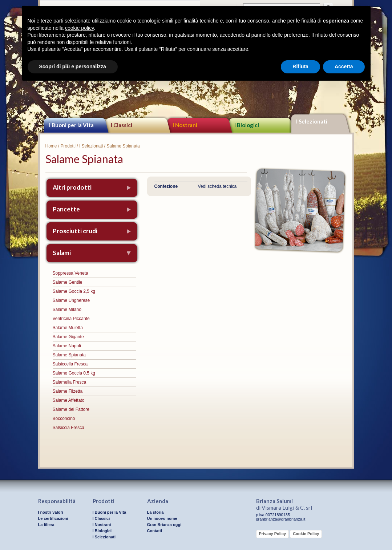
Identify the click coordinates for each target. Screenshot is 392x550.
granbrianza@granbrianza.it (281, 519)
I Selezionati (312, 121)
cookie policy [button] (79, 28)
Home (51, 146)
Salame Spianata (69, 355)
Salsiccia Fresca (68, 428)
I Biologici (247, 125)
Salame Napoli (67, 346)
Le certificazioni (53, 518)
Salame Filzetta (68, 391)
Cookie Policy (306, 534)
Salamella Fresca (70, 382)
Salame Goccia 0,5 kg (74, 373)
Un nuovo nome (162, 518)
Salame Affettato (69, 400)
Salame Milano (67, 310)
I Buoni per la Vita (71, 125)
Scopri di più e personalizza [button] (73, 66)
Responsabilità (57, 501)
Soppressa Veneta (70, 273)
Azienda (158, 501)
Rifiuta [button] (300, 66)
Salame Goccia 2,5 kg (74, 291)
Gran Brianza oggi (164, 525)
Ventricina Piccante (71, 319)
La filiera (46, 525)
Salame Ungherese (71, 300)
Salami (62, 253)
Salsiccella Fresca (70, 364)
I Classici (122, 125)
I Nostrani (185, 125)
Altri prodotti (72, 187)
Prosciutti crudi (75, 231)
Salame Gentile (68, 282)
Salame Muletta (68, 328)
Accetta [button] (344, 66)
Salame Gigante (68, 337)
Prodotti (68, 146)
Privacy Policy (273, 534)
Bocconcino (64, 418)
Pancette (66, 209)
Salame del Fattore (71, 409)
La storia (155, 512)
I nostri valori (51, 512)
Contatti (155, 531)
